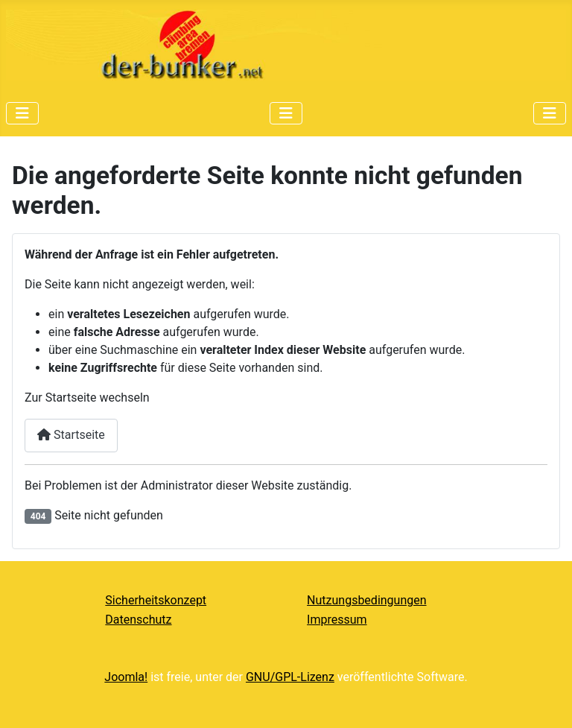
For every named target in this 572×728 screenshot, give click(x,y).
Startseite (71, 435)
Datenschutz (138, 620)
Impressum (337, 620)
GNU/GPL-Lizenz (290, 677)
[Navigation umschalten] (22, 113)
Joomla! (126, 677)
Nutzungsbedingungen (366, 600)
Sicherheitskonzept (156, 600)
